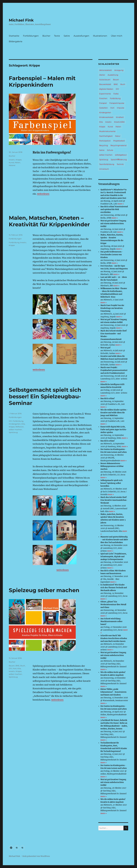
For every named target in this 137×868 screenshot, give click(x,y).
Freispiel (103, 103)
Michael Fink (21, 20)
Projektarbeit (119, 141)
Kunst (11, 162)
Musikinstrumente (107, 131)
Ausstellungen (81, 36)
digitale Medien (106, 89)
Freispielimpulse (117, 103)
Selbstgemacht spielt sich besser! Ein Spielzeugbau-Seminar (45, 396)
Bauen (12, 666)
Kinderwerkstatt (106, 117)
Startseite (14, 36)
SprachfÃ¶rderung (119, 160)
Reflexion (20, 427)
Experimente (105, 94)
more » (121, 204)
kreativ (12, 160)
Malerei (12, 165)
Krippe (19, 160)
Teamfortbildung (107, 164)
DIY (10, 421)
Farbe (116, 94)
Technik (120, 164)
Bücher (46, 36)
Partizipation (105, 141)
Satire (67, 36)
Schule (110, 150)
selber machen (15, 429)
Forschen (103, 98)
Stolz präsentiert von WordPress (36, 856)
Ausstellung (113, 75)
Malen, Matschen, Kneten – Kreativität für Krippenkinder (49, 221)
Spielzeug (13, 432)
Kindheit (120, 117)
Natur (118, 136)
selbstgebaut (121, 155)
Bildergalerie (16, 41)
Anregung (119, 70)
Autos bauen (105, 80)
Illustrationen (100, 36)
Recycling (104, 145)
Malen (17, 162)
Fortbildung (14, 242)
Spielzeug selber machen (44, 590)
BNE (18, 666)
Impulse (121, 108)
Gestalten (103, 108)
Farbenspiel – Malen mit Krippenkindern (42, 81)
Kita (23, 424)
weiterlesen (43, 194)
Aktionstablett (105, 70)
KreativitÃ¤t (119, 122)
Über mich (117, 36)
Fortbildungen (31, 36)
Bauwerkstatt (105, 84)
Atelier (102, 75)
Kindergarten (15, 424)
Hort (15, 668)
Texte (57, 36)
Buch (23, 666)
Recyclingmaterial (119, 145)
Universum (104, 169)
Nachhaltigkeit (106, 136)
